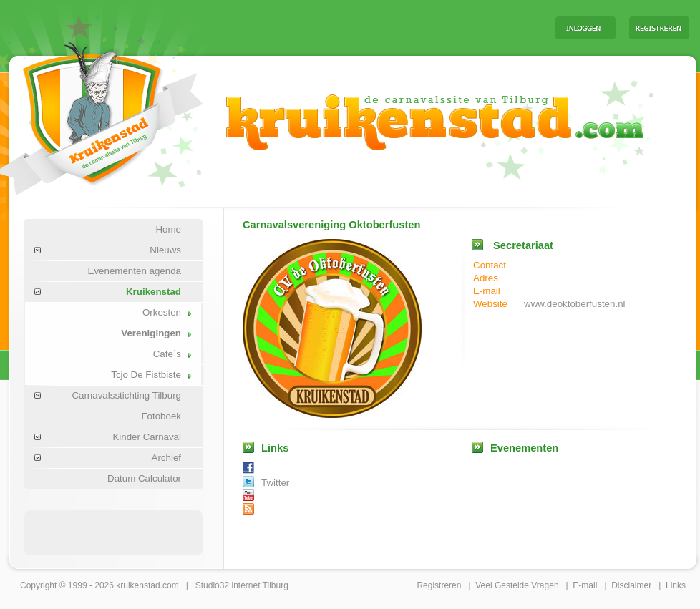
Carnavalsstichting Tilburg (126, 395)
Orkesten (162, 312)
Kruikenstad (154, 292)
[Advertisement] (114, 532)
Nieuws (165, 250)
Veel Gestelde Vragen (517, 585)
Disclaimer (631, 585)
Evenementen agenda (135, 271)
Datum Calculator (144, 478)
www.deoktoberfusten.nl (575, 304)
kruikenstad (138, 585)
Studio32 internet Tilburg (242, 585)
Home (168, 229)
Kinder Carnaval (147, 437)
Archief (166, 458)
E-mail (585, 585)
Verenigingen (151, 333)
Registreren (439, 585)
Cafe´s (167, 354)
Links (676, 585)
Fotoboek (161, 416)
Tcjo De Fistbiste (146, 375)
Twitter (275, 483)
